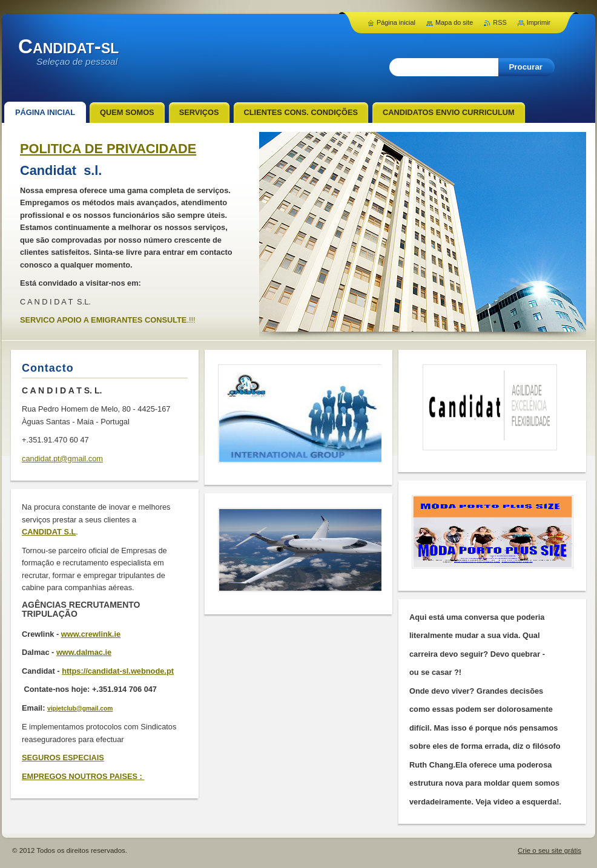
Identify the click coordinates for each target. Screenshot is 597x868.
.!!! (191, 320)
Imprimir (539, 22)
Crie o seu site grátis (549, 850)
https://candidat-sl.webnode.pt (118, 671)
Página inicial (396, 22)
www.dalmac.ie (84, 652)
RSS (500, 22)
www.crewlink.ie (91, 634)
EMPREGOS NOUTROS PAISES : (83, 776)
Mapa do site (454, 22)
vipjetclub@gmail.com (80, 709)
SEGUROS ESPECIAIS (63, 758)
